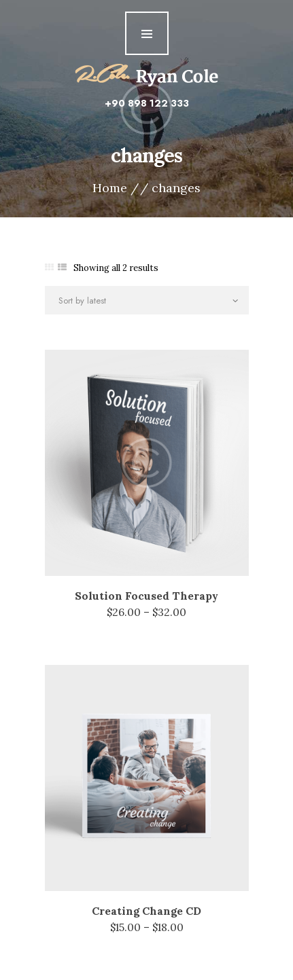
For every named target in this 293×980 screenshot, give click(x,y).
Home (110, 188)
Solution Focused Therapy (146, 596)
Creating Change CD (146, 911)
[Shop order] (147, 301)
